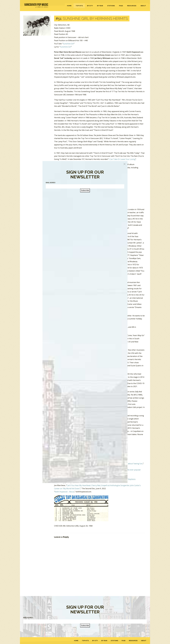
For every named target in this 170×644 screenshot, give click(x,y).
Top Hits (79, 6)
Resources (132, 6)
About (143, 6)
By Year (100, 6)
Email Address (28, 618)
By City (90, 6)
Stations (111, 6)
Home (69, 6)
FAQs (121, 6)
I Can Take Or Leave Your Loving (122, 159)
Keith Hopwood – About (64, 492)
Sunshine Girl (68, 44)
